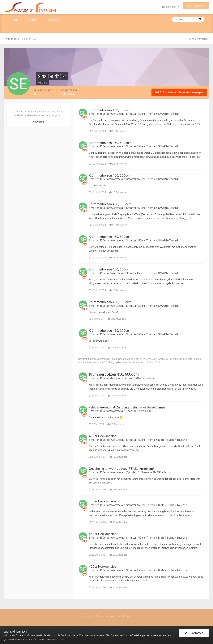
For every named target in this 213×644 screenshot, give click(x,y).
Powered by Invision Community (107, 624)
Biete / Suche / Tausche (173, 440)
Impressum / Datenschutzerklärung (101, 616)
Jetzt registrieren (196, 6)
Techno (130, 411)
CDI (151, 411)
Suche (33, 20)
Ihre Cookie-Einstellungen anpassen (138, 635)
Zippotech (132, 472)
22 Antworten (119, 457)
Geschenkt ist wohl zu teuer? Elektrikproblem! (143, 359)
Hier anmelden (170, 7)
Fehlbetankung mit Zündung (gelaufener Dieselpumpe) (113, 362)
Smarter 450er (98, 114)
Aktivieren (38, 122)
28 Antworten (118, 131)
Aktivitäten (53, 20)
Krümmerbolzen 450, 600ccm (110, 110)
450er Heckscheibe (103, 436)
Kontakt (127, 616)
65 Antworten (116, 424)
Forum (16, 20)
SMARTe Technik (168, 114)
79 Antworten (119, 489)
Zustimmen (194, 633)
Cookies (20, 635)
